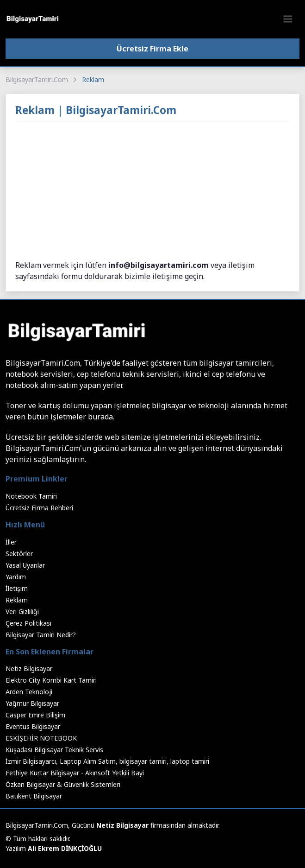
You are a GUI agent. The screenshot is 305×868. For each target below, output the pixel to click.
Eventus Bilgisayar (33, 726)
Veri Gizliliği (22, 611)
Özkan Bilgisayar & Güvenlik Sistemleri (63, 784)
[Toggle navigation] (288, 19)
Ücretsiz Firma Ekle (152, 49)
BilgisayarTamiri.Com (37, 79)
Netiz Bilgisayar (29, 668)
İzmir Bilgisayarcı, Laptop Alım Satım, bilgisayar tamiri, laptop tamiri (107, 761)
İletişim (17, 588)
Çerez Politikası (28, 623)
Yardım (16, 577)
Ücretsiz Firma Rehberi (39, 508)
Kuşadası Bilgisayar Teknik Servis (54, 750)
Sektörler (19, 554)
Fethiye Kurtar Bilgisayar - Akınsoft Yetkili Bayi (75, 773)
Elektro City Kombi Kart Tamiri (51, 680)
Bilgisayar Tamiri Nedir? (41, 635)
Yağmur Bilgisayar (32, 703)
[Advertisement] (152, 191)
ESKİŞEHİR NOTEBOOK (41, 738)
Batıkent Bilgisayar (34, 796)
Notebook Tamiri (31, 496)
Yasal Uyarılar (25, 565)
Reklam (17, 600)
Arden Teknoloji (29, 692)
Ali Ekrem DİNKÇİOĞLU (65, 848)
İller (11, 542)
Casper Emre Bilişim (35, 715)
